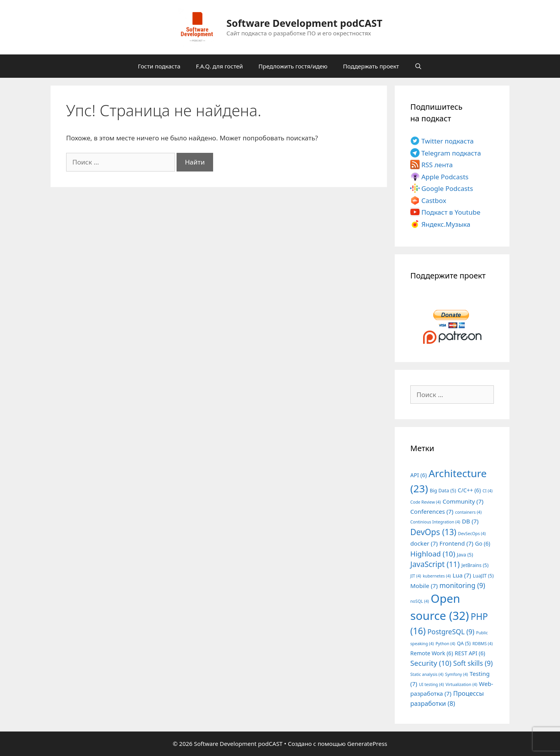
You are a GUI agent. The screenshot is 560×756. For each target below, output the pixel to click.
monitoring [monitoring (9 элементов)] (462, 585)
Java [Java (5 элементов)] (465, 555)
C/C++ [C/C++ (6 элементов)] (469, 490)
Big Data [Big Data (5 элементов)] (443, 491)
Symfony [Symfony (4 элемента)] (457, 674)
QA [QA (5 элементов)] (464, 643)
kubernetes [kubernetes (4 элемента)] (437, 576)
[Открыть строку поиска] (418, 66)
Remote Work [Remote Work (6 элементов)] (432, 653)
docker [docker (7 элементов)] (424, 543)
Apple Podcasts (445, 177)
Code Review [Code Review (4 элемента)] (426, 502)
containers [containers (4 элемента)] (468, 512)
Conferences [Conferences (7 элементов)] (432, 511)
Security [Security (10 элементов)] (431, 663)
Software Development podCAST (304, 23)
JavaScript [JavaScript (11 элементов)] (435, 564)
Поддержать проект (371, 66)
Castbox (434, 200)
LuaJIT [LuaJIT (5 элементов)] (483, 576)
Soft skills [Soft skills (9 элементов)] (473, 663)
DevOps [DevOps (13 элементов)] (433, 532)
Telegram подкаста (451, 153)
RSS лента (437, 165)
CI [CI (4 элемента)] (488, 491)
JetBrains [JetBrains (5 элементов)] (475, 565)
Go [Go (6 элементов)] (483, 543)
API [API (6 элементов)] (418, 475)
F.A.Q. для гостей (220, 66)
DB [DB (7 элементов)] (470, 521)
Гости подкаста (159, 66)
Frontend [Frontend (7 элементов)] (456, 543)
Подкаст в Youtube (451, 212)
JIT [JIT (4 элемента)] (416, 576)
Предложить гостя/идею (293, 66)
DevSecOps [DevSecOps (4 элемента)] (472, 534)
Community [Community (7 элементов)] (463, 501)
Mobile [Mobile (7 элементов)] (424, 586)
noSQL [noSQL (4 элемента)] (420, 601)
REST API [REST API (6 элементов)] (470, 653)
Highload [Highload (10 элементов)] (433, 554)
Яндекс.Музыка (446, 224)
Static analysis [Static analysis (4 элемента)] (427, 674)
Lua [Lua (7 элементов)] (462, 575)
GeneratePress (367, 744)
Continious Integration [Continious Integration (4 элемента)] (435, 522)
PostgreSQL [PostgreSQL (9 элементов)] (451, 632)
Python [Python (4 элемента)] (445, 644)
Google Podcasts (447, 188)
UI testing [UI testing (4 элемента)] (431, 684)
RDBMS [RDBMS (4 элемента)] (483, 644)
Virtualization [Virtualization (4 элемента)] (461, 684)
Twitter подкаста (447, 141)
